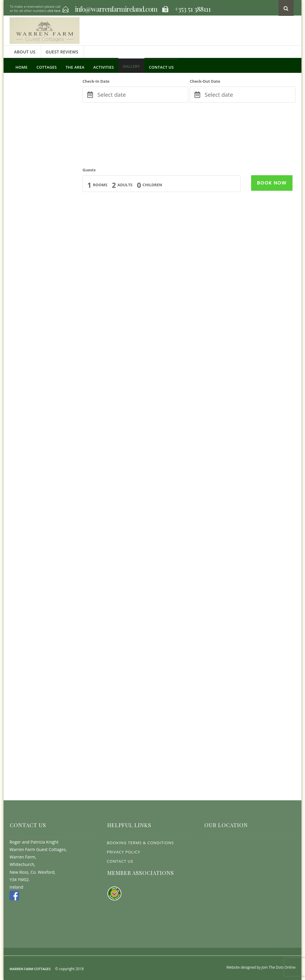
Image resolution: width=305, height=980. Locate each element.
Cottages (46, 67)
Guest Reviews (62, 52)
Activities (104, 67)
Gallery (131, 66)
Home (21, 67)
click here (54, 11)
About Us (25, 52)
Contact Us (161, 67)
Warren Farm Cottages (30, 969)
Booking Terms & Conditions (140, 843)
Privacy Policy (124, 852)
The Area (75, 67)
